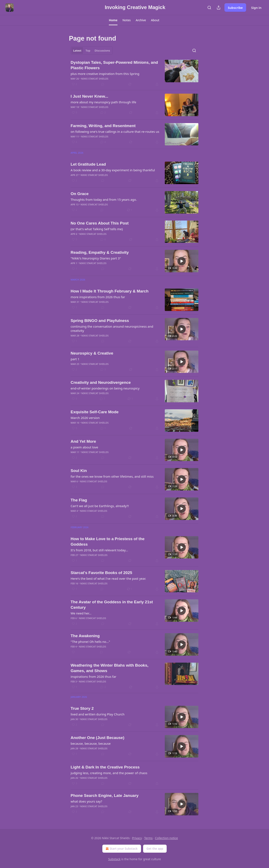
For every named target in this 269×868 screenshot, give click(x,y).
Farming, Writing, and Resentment (103, 126)
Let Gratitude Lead (88, 164)
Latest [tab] (77, 51)
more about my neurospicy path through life (103, 102)
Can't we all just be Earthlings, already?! (100, 506)
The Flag (79, 500)
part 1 (75, 359)
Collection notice (166, 838)
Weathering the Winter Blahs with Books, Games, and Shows (109, 668)
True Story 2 (82, 708)
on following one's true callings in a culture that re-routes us (115, 132)
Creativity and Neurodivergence (101, 382)
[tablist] (92, 51)
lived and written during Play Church (98, 714)
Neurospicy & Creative (92, 353)
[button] (113, 20)
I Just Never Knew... (89, 96)
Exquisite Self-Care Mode (95, 412)
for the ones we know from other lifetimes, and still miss (112, 476)
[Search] (209, 8)
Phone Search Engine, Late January (105, 796)
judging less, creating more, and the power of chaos (109, 773)
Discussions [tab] (102, 51)
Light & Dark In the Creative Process (105, 767)
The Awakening (85, 636)
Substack (114, 859)
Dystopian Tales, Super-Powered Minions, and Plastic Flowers (114, 65)
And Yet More (83, 441)
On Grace (80, 194)
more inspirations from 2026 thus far (98, 297)
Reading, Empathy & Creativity (100, 252)
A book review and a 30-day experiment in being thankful (113, 170)
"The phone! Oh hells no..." (90, 642)
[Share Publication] (219, 8)
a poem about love (84, 447)
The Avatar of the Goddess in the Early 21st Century (112, 605)
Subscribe (235, 8)
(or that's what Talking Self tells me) (97, 229)
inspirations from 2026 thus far (94, 677)
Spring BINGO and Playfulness (100, 321)
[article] (134, 73)
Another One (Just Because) (98, 738)
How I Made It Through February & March (110, 291)
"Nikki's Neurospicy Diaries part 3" (96, 258)
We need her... (81, 613)
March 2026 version (85, 418)
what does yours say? (86, 801)
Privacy (137, 838)
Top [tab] (88, 51)
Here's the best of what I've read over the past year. (108, 578)
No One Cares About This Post (100, 223)
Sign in (256, 8)
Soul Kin (79, 471)
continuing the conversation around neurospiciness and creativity (112, 328)
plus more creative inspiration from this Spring (105, 74)
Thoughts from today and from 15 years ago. (104, 199)
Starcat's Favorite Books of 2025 (101, 573)
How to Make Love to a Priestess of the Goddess (108, 542)
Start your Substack (121, 849)
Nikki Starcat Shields (95, 79)
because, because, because (91, 743)
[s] (182, 261)
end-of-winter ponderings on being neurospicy (105, 388)
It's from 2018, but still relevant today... (99, 550)
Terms (148, 838)
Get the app (155, 849)
